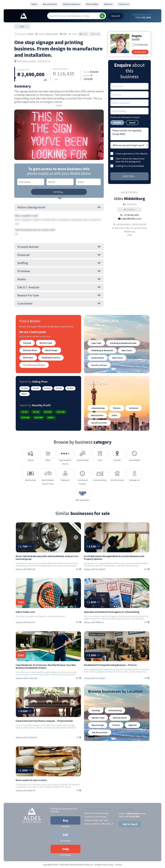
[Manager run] (135, 473)
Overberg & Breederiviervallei (123, 343)
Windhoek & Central (51, 358)
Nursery (88, 824)
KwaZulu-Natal (30, 350)
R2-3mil (36, 388)
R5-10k (25, 412)
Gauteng (27, 343)
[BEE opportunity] (83, 493)
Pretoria (117, 408)
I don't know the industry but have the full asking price (130, 160)
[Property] (117, 453)
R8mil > (24, 394)
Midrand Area (97, 415)
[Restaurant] (65, 473)
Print (83, 34)
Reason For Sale (59, 295)
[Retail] (48, 453)
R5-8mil (70, 388)
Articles (119, 865)
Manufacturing (91, 820)
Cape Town (96, 343)
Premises (59, 271)
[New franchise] (31, 473)
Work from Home (92, 813)
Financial (59, 255)
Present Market (59, 247)
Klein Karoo (117, 358)
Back (22, 27)
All (116, 16)
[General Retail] (135, 453)
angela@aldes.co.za (131, 219)
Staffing (59, 263)
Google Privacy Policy (104, 865)
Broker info (140, 52)
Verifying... (59, 192)
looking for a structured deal (130, 166)
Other (114, 415)
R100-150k (61, 412)
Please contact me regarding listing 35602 (129, 134)
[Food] (100, 453)
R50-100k (48, 412)
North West (28, 358)
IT (113, 824)
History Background (59, 207)
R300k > (51, 418)
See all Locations (99, 365)
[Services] (31, 453)
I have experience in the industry (132, 154)
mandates (130, 210)
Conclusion (59, 303)
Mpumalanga (51, 350)
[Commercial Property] (83, 473)
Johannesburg (98, 408)
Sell (65, 835)
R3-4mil (47, 388)
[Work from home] (117, 473)
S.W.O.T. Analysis (59, 287)
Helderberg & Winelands (102, 350)
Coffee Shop (105, 824)
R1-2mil (24, 388)
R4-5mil (59, 388)
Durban (96, 824)
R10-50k (36, 412)
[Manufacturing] (83, 453)
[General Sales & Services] (65, 453)
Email (95, 34)
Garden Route (97, 358)
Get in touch (130, 824)
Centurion (134, 408)
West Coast (127, 350)
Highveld (132, 725)
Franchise (89, 817)
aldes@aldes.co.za (141, 14)
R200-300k (39, 418)
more (59, 105)
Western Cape (46, 343)
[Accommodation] (100, 473)
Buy (65, 820)
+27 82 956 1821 (141, 45)
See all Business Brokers (34, 365)
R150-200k (25, 418)
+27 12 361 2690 (143, 17)
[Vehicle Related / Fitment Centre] (48, 473)
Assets (59, 279)
